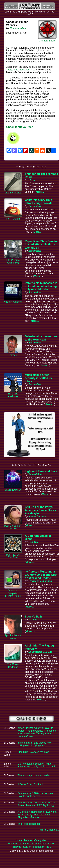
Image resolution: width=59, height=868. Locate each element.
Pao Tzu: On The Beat (13, 556)
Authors (28, 840)
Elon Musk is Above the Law (33, 752)
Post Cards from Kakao (13, 527)
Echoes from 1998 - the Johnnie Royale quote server (35, 795)
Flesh (32, 180)
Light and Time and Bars (41, 471)
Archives (16, 847)
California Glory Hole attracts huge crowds (39, 202)
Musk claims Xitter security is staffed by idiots (38, 378)
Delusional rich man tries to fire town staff (41, 338)
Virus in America (13, 302)
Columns (25, 844)
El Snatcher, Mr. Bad (40, 652)
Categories (40, 840)
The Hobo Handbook (29, 824)
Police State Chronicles (13, 261)
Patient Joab (36, 474)
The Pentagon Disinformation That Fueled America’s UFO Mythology (36, 804)
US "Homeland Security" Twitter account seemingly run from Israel (36, 765)
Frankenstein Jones (40, 581)
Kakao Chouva (37, 516)
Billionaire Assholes (13, 395)
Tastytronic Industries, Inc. (21, 70)
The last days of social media (34, 775)
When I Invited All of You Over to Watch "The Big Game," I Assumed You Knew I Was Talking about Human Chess (37, 732)
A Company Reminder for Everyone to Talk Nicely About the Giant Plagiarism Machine (37, 815)
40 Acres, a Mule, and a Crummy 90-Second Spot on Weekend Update (41, 575)
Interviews (49, 844)
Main (19, 840)
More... (40, 192)
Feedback (39, 847)
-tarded (13, 355)
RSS (49, 847)
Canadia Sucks (47, 41)
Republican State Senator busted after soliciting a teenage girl (41, 244)
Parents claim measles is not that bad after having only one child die (41, 286)
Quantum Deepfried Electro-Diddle (13, 593)
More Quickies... (49, 830)
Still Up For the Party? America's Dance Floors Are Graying (40, 510)
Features (13, 844)
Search (27, 847)
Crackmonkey (18, 28)
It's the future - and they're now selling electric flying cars (35, 744)
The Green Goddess (13, 666)
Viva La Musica (13, 193)
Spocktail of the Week (13, 637)
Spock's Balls (34, 617)
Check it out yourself (20, 127)
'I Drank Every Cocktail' (30, 784)
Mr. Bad (33, 620)
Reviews (36, 844)
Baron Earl (35, 206)
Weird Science (13, 490)
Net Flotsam (13, 219)
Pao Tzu (33, 542)
